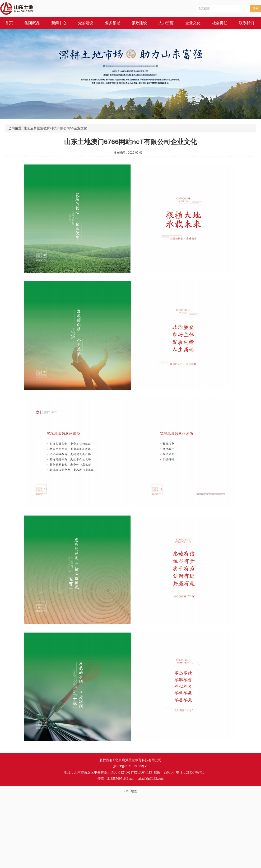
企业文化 (193, 23)
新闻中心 (59, 23)
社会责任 (220, 23)
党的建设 (86, 23)
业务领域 (112, 23)
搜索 (256, 8)
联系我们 (247, 23)
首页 (9, 23)
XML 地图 (130, 791)
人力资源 (166, 23)
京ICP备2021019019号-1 (130, 766)
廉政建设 (139, 23)
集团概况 (32, 23)
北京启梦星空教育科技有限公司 (47, 128)
